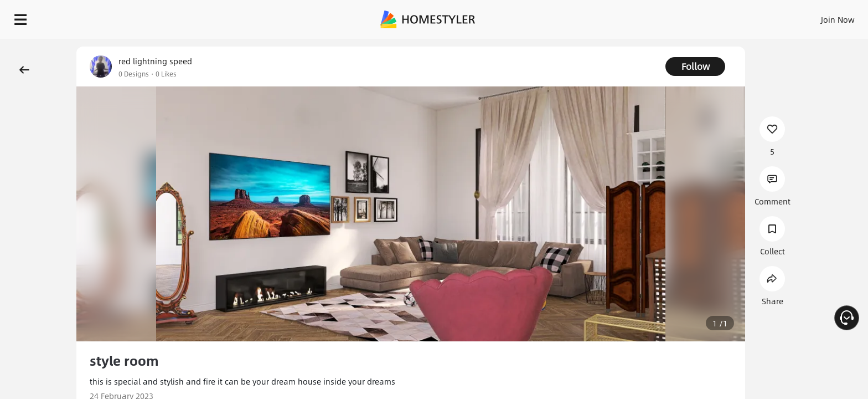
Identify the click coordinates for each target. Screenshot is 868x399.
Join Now (704, 17)
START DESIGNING (813, 17)
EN (743, 17)
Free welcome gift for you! (638, 47)
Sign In (663, 17)
